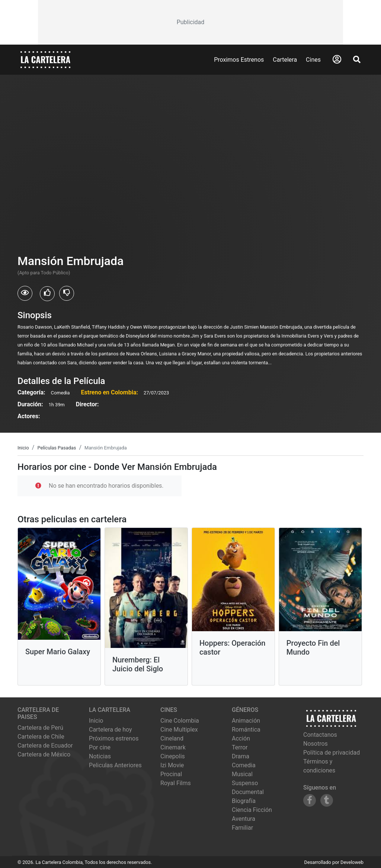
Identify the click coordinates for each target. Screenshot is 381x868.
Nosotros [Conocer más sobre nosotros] (316, 744)
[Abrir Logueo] (337, 59)
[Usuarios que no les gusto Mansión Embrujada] (67, 293)
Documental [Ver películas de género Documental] (248, 792)
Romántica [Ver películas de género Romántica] (246, 730)
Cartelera (285, 60)
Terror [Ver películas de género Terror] (240, 747)
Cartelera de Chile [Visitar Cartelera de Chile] (41, 737)
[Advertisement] (190, 22)
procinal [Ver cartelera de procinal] (171, 774)
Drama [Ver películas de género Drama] (241, 756)
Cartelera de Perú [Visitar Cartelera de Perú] (40, 728)
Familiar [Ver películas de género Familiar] (242, 828)
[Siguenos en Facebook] (310, 800)
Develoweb (352, 862)
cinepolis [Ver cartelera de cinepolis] (173, 756)
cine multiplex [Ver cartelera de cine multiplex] (179, 730)
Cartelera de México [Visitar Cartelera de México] (44, 754)
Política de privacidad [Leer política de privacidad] (332, 753)
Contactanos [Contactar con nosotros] (320, 735)
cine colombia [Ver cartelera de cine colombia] (180, 721)
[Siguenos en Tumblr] (327, 800)
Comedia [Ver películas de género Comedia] (244, 765)
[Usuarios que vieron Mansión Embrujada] (25, 293)
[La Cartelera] (45, 59)
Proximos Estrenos (239, 60)
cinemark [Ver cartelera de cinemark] (173, 747)
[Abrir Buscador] (357, 59)
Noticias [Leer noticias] (100, 756)
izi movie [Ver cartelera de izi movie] (172, 765)
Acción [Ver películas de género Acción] (241, 738)
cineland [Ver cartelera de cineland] (172, 738)
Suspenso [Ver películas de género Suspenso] (245, 783)
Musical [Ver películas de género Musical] (242, 774)
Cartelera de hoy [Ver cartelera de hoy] (111, 730)
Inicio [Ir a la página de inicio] (96, 721)
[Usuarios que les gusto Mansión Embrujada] (47, 294)
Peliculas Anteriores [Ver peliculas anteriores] (115, 765)
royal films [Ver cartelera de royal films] (176, 783)
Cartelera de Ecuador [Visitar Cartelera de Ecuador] (45, 746)
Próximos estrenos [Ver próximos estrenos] (114, 738)
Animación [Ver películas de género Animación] (246, 721)
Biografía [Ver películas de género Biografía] (244, 801)
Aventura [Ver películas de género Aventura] (244, 819)
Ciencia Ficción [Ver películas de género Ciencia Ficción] (252, 810)
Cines (313, 60)
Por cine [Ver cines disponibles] (100, 747)
